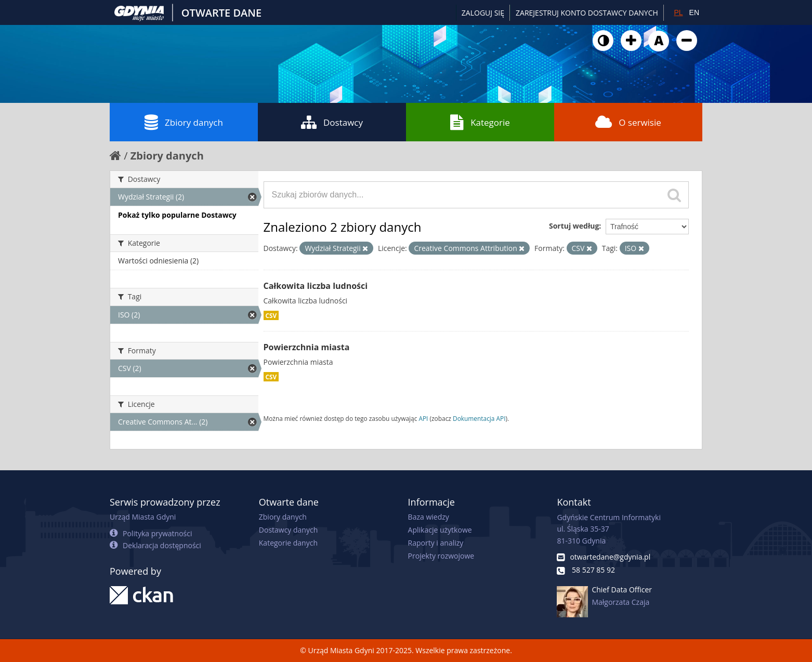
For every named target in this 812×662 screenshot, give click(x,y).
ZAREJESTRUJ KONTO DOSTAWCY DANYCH (587, 13)
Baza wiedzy (429, 517)
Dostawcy (332, 122)
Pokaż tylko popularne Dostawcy (177, 215)
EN (694, 12)
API (423, 418)
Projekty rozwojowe (441, 556)
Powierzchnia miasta (307, 347)
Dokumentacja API (479, 418)
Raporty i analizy (436, 543)
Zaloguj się (483, 13)
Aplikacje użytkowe (440, 530)
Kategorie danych (288, 543)
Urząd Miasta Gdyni (143, 517)
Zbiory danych (184, 122)
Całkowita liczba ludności (316, 286)
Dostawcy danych (288, 530)
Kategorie (480, 122)
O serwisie (628, 122)
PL (678, 12)
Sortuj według (574, 226)
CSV (271, 315)
